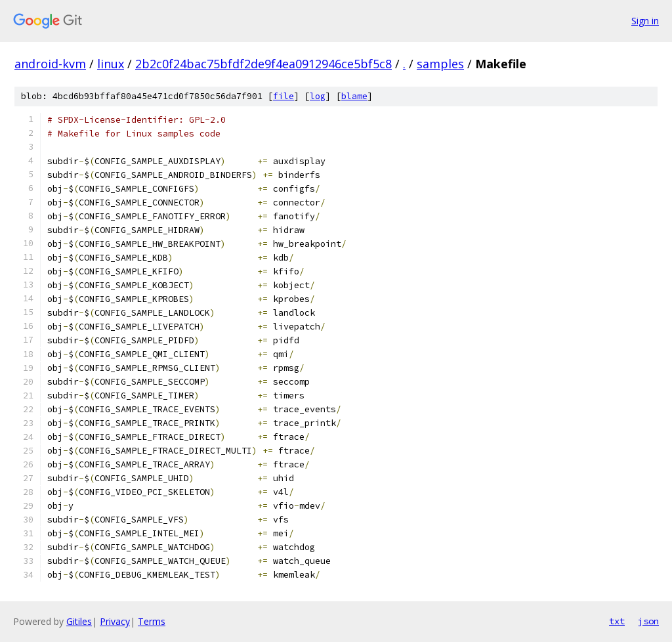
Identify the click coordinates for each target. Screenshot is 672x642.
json (648, 621)
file (283, 96)
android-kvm (50, 64)
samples (440, 64)
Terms (152, 621)
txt (617, 621)
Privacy (115, 621)
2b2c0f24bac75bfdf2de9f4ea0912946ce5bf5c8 (263, 64)
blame (354, 96)
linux (111, 64)
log (318, 96)
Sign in (645, 21)
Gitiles (79, 621)
